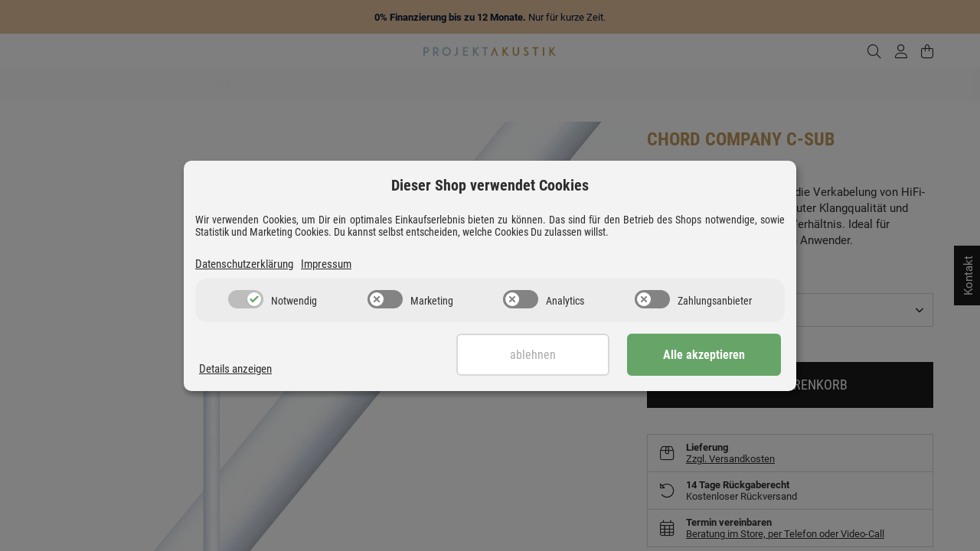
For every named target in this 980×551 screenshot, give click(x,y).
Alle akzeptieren (705, 355)
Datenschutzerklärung (244, 264)
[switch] (246, 299)
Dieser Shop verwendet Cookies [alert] (490, 185)
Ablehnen (534, 355)
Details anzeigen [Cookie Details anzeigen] (235, 369)
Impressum (326, 264)
